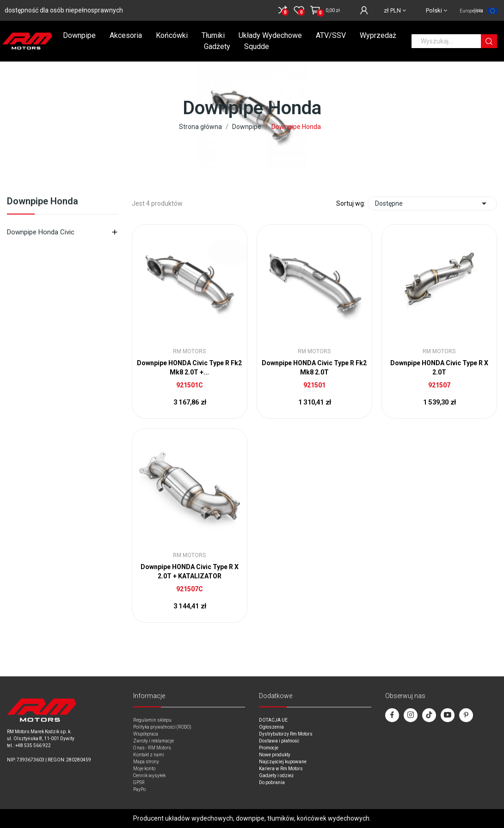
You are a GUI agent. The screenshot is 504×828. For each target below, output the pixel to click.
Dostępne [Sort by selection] (432, 203)
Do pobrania (272, 782)
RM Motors (189, 351)
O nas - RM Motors (152, 748)
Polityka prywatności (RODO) (162, 727)
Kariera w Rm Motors (281, 769)
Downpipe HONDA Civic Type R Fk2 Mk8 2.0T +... (189, 368)
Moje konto (144, 769)
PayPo (139, 789)
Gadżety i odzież (276, 776)
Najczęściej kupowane (283, 762)
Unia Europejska (471, 11)
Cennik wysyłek (149, 776)
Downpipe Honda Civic (41, 232)
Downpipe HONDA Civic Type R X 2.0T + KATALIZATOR (190, 571)
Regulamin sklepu (152, 720)
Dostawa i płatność (279, 741)
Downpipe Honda (43, 202)
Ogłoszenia (271, 727)
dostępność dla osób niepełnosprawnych (64, 10)
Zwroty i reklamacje (154, 741)
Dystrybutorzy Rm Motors (286, 734)
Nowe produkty (275, 755)
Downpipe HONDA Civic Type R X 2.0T (439, 368)
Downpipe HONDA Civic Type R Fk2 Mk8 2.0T (314, 368)
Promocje (269, 748)
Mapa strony (146, 762)
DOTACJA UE (273, 720)
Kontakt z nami (149, 755)
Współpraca (146, 734)
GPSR (139, 782)
